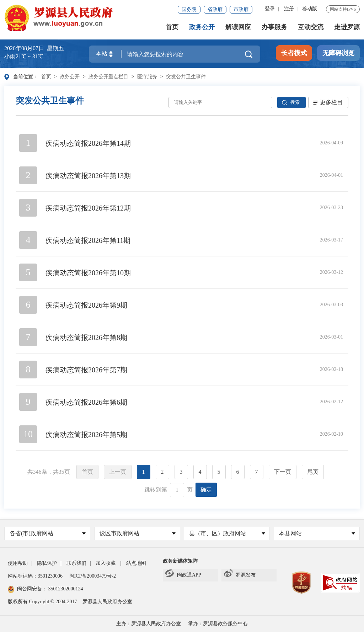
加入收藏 (106, 563)
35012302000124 (65, 589)
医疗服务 (147, 77)
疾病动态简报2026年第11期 (88, 240)
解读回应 (238, 27)
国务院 (189, 9)
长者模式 (294, 53)
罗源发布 (240, 575)
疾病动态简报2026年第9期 (86, 305)
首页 (172, 27)
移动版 (310, 9)
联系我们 (76, 563)
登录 (270, 9)
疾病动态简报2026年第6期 (86, 402)
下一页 (283, 472)
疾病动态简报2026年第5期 (86, 435)
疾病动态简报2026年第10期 (88, 273)
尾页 (313, 472)
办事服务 (274, 27)
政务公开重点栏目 (108, 77)
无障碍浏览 (338, 53)
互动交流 (311, 27)
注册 (289, 9)
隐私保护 (47, 563)
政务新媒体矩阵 (180, 561)
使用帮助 (18, 563)
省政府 (215, 9)
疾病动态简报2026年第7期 (86, 370)
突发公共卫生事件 (186, 77)
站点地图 (136, 563)
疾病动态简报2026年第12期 (88, 208)
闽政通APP (183, 575)
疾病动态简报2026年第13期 (88, 176)
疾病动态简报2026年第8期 (86, 338)
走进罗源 (347, 27)
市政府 (241, 9)
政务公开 (202, 27)
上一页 (118, 472)
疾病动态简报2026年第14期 (88, 143)
